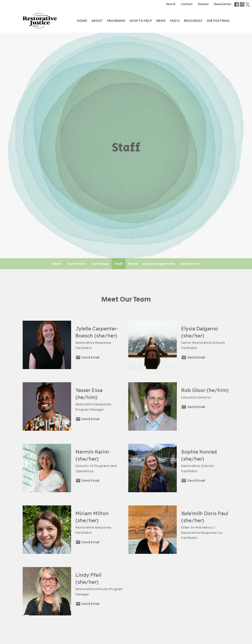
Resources (193, 21)
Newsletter (223, 4)
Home (82, 21)
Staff (119, 264)
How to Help (141, 21)
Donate (203, 4)
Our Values (100, 264)
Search (171, 4)
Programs (116, 21)
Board (133, 264)
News (161, 21)
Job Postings (218, 21)
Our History (77, 264)
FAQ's (175, 21)
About (97, 21)
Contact (187, 4)
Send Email (91, 357)
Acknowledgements (159, 264)
